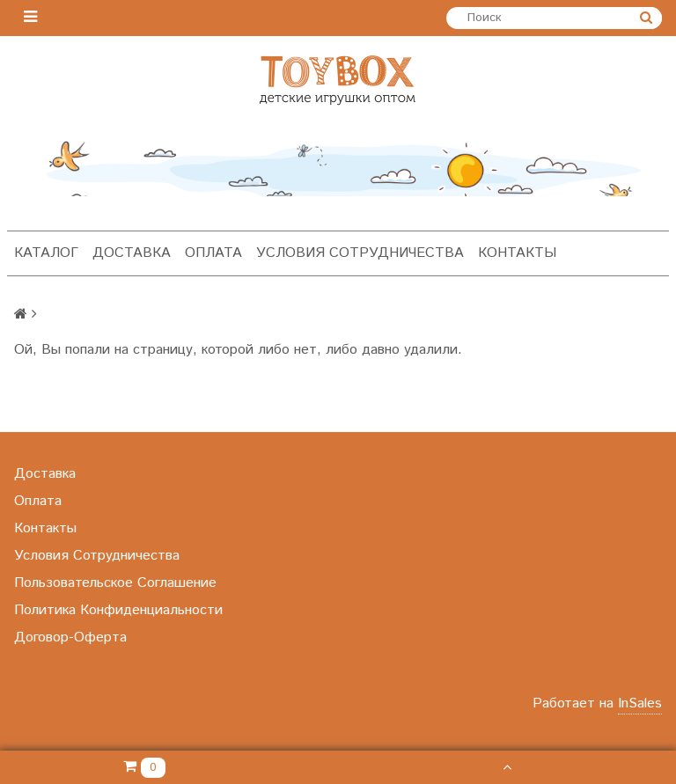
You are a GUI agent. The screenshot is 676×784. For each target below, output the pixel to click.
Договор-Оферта (70, 637)
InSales (640, 703)
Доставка (132, 253)
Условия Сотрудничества (360, 253)
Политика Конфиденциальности (118, 610)
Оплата (213, 253)
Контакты (517, 253)
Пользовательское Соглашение (115, 583)
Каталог (46, 253)
